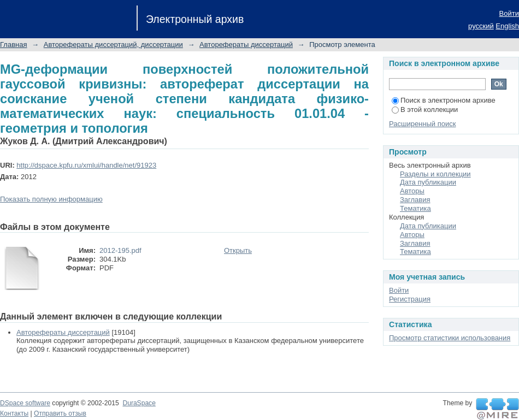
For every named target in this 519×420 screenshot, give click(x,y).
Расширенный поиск (422, 124)
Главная (13, 45)
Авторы (412, 191)
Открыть (238, 250)
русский (481, 26)
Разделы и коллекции (435, 174)
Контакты (14, 413)
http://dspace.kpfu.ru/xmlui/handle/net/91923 (86, 165)
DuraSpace (139, 403)
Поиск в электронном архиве (444, 100)
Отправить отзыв (60, 413)
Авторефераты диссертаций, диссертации (113, 45)
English (507, 26)
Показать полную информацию (51, 199)
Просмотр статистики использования (450, 338)
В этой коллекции (425, 110)
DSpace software (25, 403)
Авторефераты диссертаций (246, 45)
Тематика (415, 208)
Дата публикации (428, 182)
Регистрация (410, 299)
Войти (509, 13)
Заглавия (415, 200)
